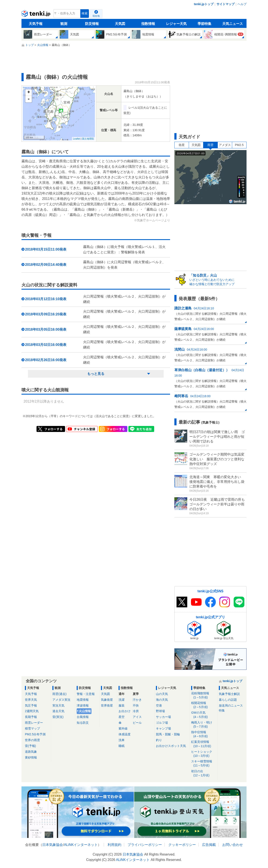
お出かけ (125, 711)
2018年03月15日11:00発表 (46, 249)
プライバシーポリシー (145, 845)
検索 (85, 13)
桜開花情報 (203, 705)
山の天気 (162, 694)
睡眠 (122, 746)
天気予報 (36, 24)
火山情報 (85, 711)
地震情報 (83, 700)
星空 (122, 717)
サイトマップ (225, 4)
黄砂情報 (31, 757)
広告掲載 (209, 845)
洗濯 (122, 700)
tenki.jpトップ (204, 4)
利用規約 (114, 845)
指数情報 (148, 24)
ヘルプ (242, 4)
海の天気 (162, 700)
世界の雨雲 (32, 740)
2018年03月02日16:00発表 (46, 345)
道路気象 (31, 752)
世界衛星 (107, 705)
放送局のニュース (231, 705)
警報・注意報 (86, 694)
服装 (122, 705)
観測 (64, 24)
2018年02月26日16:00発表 (46, 360)
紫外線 (123, 728)
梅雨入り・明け (203, 725)
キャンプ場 (163, 728)
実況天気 (58, 705)
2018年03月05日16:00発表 (46, 329)
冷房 (136, 711)
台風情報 (83, 717)
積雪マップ (32, 728)
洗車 (122, 740)
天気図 (120, 24)
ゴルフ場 (162, 723)
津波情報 (83, 705)
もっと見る (96, 374)
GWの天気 (203, 715)
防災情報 (92, 24)
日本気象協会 (53, 845)
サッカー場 (163, 717)
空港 (159, 705)
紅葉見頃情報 (203, 744)
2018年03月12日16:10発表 (46, 299)
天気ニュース (233, 24)
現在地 (96, 16)
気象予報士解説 (229, 694)
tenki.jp (36, 15)
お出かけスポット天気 (171, 746)
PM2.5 (239, 145)
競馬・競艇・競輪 (168, 734)
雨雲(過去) (59, 694)
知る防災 (83, 723)
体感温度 (125, 734)
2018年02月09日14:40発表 (46, 265)
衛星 (182, 145)
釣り (159, 740)
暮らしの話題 (228, 700)
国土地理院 (88, 139)
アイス (137, 717)
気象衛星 (107, 700)
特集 (222, 710)
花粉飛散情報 (203, 695)
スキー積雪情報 (203, 764)
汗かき (137, 700)
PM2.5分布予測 (35, 734)
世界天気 (31, 700)
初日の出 (203, 773)
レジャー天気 (176, 24)
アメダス (225, 145)
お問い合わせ (233, 845)
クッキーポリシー (182, 845)
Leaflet (77, 139)
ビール (137, 723)
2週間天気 (32, 711)
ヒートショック (203, 754)
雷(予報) (30, 746)
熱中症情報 (203, 734)
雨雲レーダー (34, 723)
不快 (136, 705)
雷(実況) (58, 717)
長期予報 (31, 717)
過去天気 (58, 711)
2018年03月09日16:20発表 (46, 314)
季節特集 (204, 24)
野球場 (160, 711)
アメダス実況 (61, 700)
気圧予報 (31, 705)
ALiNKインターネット (81, 845)
